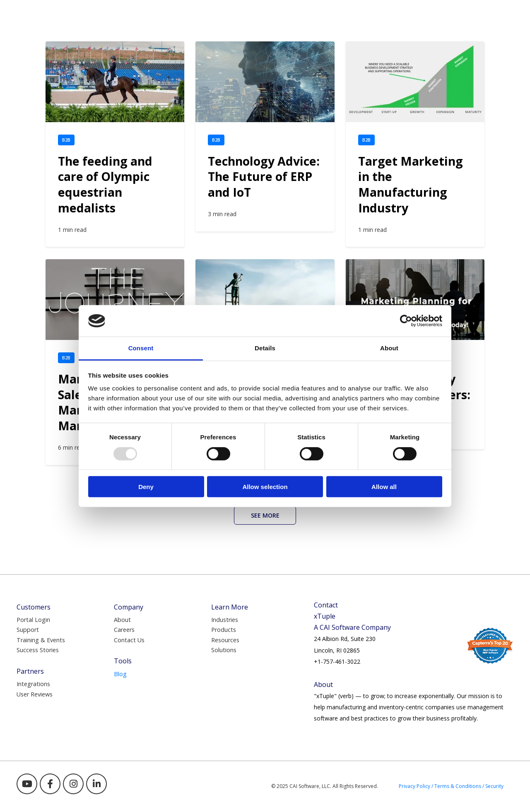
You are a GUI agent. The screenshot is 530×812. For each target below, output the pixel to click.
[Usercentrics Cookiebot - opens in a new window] (406, 321)
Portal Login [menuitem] (33, 620)
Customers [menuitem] (34, 607)
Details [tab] (265, 348)
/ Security (493, 786)
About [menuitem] (122, 620)
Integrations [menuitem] (33, 684)
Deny (146, 487)
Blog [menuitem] (120, 674)
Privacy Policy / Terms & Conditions (440, 786)
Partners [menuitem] (30, 671)
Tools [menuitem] (123, 661)
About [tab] (389, 348)
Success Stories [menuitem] (38, 650)
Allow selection (265, 487)
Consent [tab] (141, 348)
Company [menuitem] (129, 607)
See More (265, 515)
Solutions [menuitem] (224, 650)
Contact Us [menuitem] (129, 640)
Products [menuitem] (224, 630)
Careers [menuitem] (124, 630)
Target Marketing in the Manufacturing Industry (411, 184)
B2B (66, 140)
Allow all (384, 487)
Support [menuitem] (28, 630)
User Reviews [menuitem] (35, 694)
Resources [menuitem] (225, 640)
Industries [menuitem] (225, 620)
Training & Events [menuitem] (41, 640)
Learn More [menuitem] (230, 607)
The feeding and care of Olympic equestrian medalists (105, 184)
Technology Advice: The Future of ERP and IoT (264, 177)
